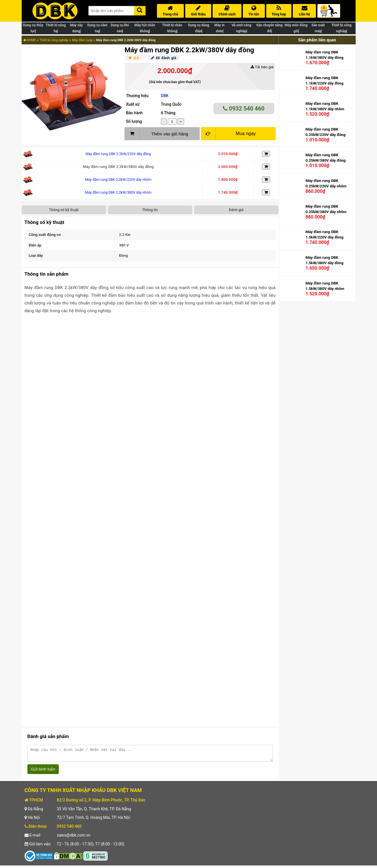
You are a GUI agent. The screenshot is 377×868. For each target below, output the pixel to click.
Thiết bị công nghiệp (54, 40)
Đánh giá (236, 210)
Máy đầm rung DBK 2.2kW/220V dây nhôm (118, 180)
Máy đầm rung (82, 40)
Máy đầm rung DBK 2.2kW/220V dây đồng (118, 154)
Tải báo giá (262, 67)
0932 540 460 (244, 109)
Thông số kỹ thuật (64, 210)
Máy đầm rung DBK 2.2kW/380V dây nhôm (118, 193)
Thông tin (150, 210)
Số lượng (134, 121)
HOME (30, 40)
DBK (165, 96)
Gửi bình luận (43, 772)
